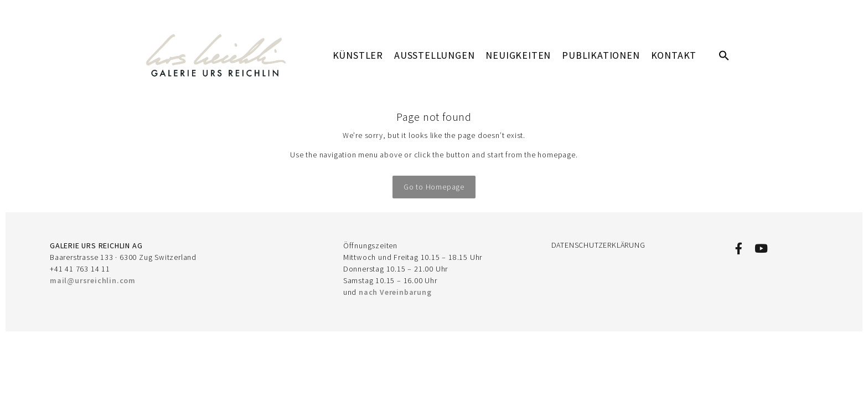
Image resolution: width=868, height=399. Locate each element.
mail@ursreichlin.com (93, 280)
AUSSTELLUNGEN (434, 55)
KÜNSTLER (358, 55)
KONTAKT (674, 55)
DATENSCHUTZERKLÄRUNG (598, 245)
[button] (724, 55)
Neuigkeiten (518, 55)
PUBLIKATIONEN (601, 55)
